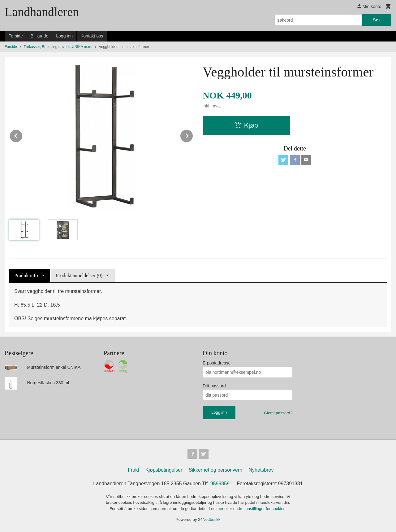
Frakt (133, 470)
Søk (377, 20)
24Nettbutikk (209, 519)
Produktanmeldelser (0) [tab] (79, 275)
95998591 (221, 484)
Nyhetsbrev (261, 470)
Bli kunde (40, 36)
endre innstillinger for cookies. (260, 509)
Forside (16, 36)
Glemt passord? (278, 413)
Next (193, 135)
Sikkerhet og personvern (215, 470)
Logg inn (64, 36)
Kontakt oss (92, 36)
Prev (23, 135)
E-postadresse (217, 363)
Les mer (217, 509)
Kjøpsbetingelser (164, 470)
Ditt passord (214, 386)
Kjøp (246, 125)
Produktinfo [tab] (26, 275)
